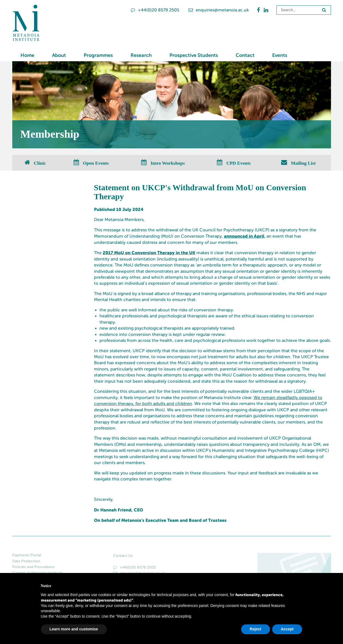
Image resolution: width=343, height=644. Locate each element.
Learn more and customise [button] (74, 629)
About (59, 55)
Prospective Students (194, 55)
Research (141, 55)
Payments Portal (27, 555)
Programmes (98, 55)
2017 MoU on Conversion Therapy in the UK (149, 253)
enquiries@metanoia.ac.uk (219, 10)
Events (280, 55)
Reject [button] (256, 629)
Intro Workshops (163, 163)
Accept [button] (287, 629)
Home (27, 55)
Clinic (35, 163)
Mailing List (298, 163)
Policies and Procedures (33, 567)
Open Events (91, 163)
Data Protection (26, 561)
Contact (245, 55)
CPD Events (234, 163)
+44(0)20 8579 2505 (155, 10)
